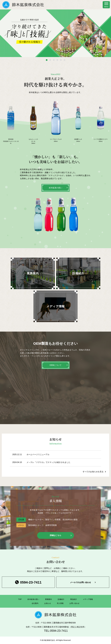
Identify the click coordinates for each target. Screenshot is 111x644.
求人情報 (60, 603)
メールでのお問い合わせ (80, 582)
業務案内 (48, 599)
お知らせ (48, 603)
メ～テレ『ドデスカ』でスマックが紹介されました (48, 462)
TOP (20, 599)
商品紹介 (74, 599)
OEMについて (55, 365)
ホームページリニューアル (38, 454)
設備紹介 (61, 599)
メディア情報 (88, 599)
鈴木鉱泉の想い (56, 188)
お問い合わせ (74, 603)
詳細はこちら (56, 535)
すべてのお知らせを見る (93, 472)
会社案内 (35, 603)
